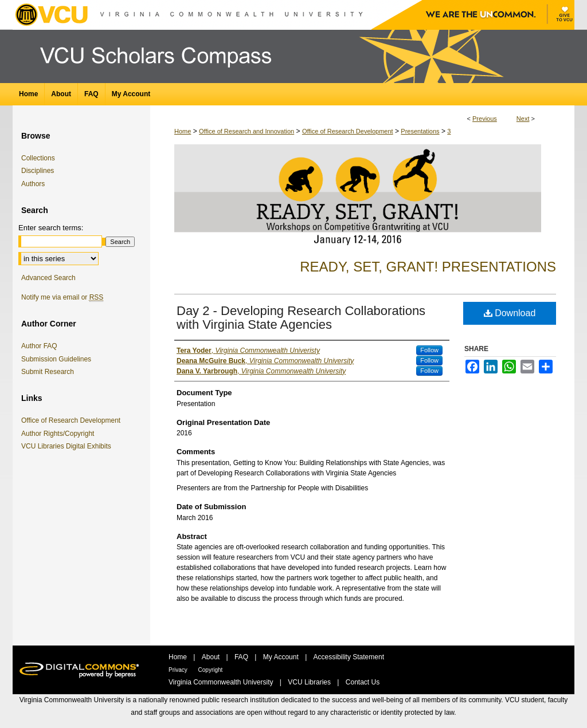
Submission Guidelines (56, 359)
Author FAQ (39, 346)
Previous (485, 119)
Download (510, 313)
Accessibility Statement (349, 657)
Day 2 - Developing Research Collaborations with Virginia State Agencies (301, 318)
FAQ (242, 657)
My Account (282, 657)
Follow (429, 350)
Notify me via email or (62, 297)
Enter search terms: (51, 228)
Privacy (179, 670)
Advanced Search (48, 278)
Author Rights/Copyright (60, 434)
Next (523, 119)
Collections (38, 158)
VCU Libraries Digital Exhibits (68, 446)
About (212, 657)
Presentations (420, 131)
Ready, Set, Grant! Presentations (428, 267)
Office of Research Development (348, 131)
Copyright (211, 670)
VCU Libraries (310, 682)
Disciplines (38, 171)
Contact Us (363, 682)
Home (183, 131)
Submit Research (48, 372)
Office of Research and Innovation (246, 131)
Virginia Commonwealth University (222, 682)
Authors (33, 184)
